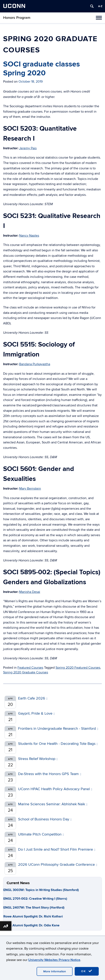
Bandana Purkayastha (35, 364)
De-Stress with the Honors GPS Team (50, 774)
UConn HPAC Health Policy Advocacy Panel (55, 789)
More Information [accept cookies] (55, 971)
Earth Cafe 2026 (33, 698)
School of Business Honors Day (45, 819)
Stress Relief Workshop (38, 759)
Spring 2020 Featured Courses (78, 668)
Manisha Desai (30, 592)
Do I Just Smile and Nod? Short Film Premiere (57, 849)
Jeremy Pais (28, 148)
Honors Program (17, 18)
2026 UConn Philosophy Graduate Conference (58, 865)
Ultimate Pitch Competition (41, 834)
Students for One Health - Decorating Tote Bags (58, 744)
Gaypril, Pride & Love (36, 713)
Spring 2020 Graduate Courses (26, 672)
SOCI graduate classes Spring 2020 (41, 69)
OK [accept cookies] (87, 971)
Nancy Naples (29, 236)
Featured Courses (30, 668)
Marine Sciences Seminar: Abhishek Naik (53, 804)
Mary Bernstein (30, 489)
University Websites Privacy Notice (54, 960)
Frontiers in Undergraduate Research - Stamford (58, 729)
